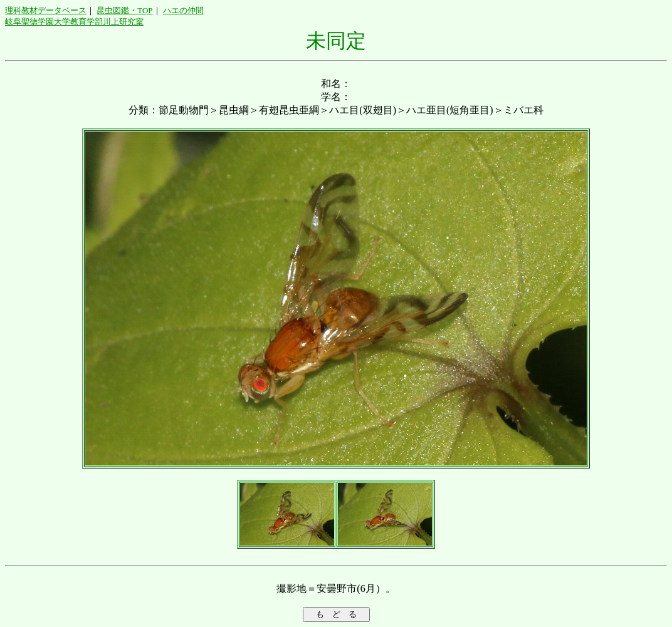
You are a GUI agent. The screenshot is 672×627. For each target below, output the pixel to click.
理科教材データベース (46, 10)
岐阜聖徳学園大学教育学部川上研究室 (74, 22)
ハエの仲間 (183, 10)
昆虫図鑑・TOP (124, 10)
